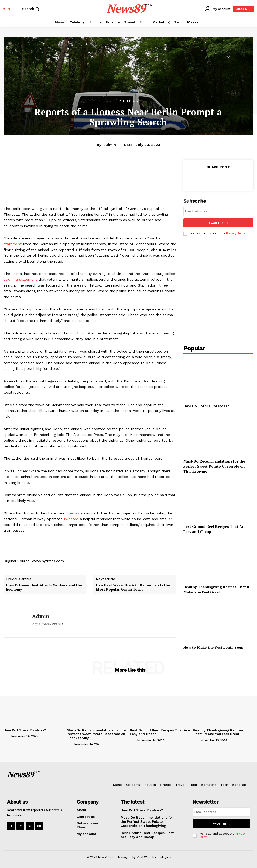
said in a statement (20, 279)
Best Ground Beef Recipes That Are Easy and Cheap (147, 835)
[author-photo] (7, 736)
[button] (31, 9)
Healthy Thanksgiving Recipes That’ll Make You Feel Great (216, 589)
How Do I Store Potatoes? (206, 406)
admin (110, 145)
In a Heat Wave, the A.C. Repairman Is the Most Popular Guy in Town (133, 587)
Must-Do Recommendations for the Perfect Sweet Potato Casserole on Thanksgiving (214, 466)
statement (13, 244)
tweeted (71, 519)
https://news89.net (47, 624)
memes (73, 513)
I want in (219, 223)
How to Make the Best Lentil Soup (213, 647)
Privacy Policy (236, 233)
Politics (128, 101)
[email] (218, 211)
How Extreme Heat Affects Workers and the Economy (44, 587)
